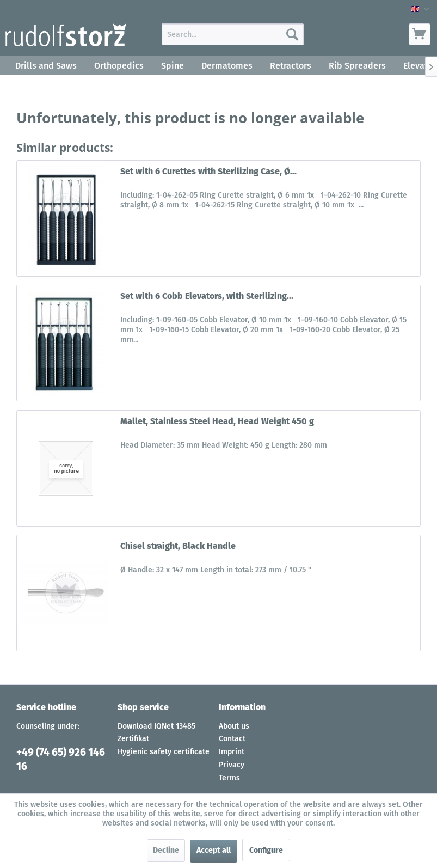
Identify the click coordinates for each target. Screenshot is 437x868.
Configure (266, 850)
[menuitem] (233, 34)
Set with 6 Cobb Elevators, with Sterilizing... (207, 296)
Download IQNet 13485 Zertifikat (156, 733)
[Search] (292, 34)
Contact (232, 739)
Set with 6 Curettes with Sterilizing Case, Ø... (208, 171)
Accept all (214, 850)
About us (234, 726)
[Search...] (233, 34)
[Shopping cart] (420, 34)
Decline (166, 850)
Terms (229, 778)
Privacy (232, 765)
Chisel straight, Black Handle (178, 546)
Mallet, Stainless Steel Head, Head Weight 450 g (217, 421)
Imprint (232, 752)
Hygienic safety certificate (164, 752)
